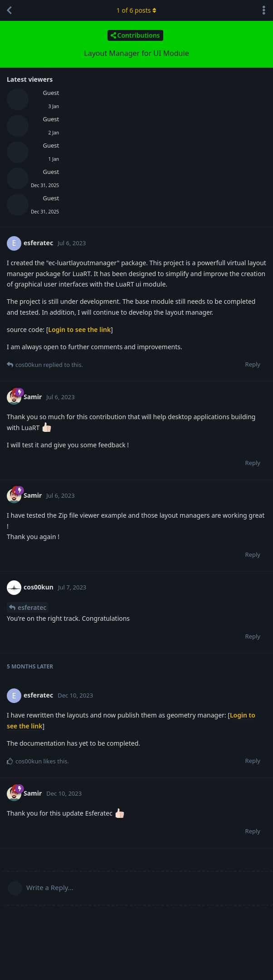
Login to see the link (79, 329)
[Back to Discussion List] (9, 10)
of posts (136, 10)
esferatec (32, 607)
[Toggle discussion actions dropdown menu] (264, 10)
